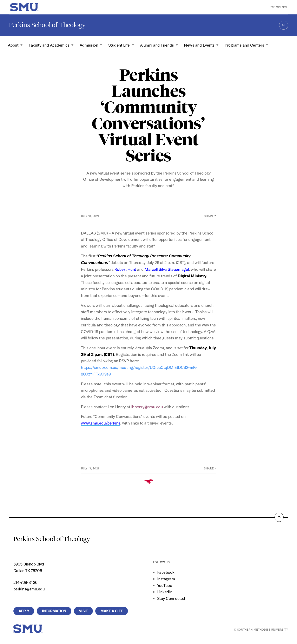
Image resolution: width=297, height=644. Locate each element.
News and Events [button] (200, 45)
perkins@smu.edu (29, 589)
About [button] (14, 45)
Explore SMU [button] (279, 7)
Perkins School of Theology (47, 25)
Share (209, 216)
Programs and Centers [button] (245, 45)
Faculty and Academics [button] (49, 45)
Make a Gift (112, 611)
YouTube (165, 585)
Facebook (166, 572)
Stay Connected (171, 598)
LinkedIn (165, 592)
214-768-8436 (25, 582)
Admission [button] (89, 45)
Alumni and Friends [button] (157, 45)
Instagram (166, 579)
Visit (83, 611)
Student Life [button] (120, 45)
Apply (24, 611)
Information (54, 611)
